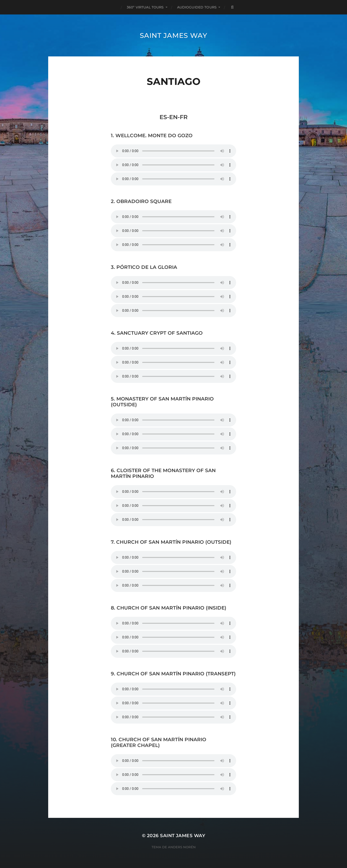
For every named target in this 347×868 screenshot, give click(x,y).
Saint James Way (173, 35)
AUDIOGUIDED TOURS (197, 7)
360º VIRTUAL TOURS (145, 7)
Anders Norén (182, 847)
